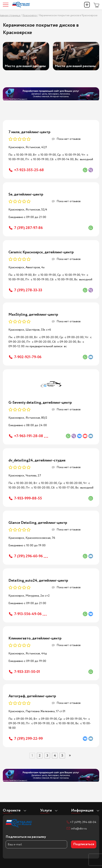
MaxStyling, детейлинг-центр (33, 315)
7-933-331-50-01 (27, 672)
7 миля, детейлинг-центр (29, 132)
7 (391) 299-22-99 (28, 739)
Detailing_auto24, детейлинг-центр (38, 581)
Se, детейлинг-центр (26, 194)
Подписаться (84, 844)
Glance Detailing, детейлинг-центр (38, 523)
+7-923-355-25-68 (29, 170)
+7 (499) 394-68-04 (83, 822)
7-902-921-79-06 (28, 357)
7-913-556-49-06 (28, 614)
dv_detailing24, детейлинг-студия (37, 460)
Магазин (96, 5)
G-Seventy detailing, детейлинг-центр (40, 403)
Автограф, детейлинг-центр (32, 696)
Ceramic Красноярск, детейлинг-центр (41, 252)
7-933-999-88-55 (28, 498)
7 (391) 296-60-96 (28, 556)
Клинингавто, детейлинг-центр (35, 638)
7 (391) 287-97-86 (28, 228)
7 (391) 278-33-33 (28, 290)
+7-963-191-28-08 (29, 436)
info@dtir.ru (79, 829)
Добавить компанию (87, 5)
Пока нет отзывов (69, 139)
